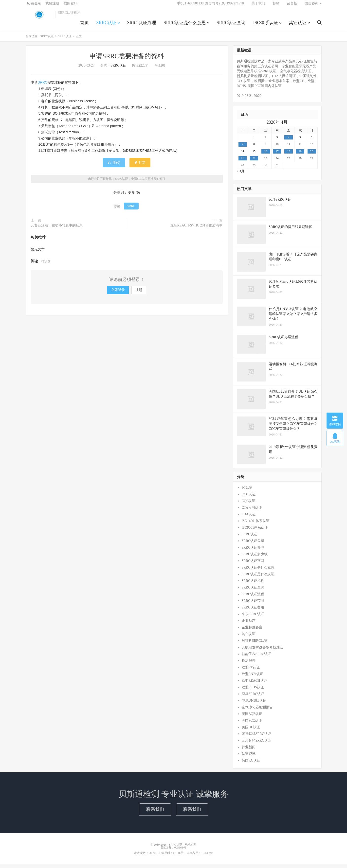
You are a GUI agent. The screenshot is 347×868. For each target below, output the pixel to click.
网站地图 (190, 848)
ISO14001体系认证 (256, 524)
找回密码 (71, 6)
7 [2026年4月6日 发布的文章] (242, 148)
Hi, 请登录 (33, 6)
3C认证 (247, 491)
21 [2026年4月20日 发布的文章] (242, 162)
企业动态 (249, 624)
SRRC (43, 86)
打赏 (140, 166)
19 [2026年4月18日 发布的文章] (300, 155)
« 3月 (241, 175)
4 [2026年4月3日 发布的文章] (289, 141)
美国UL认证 (251, 731)
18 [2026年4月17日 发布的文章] (289, 155)
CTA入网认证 (252, 511)
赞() (114, 166)
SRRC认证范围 (253, 604)
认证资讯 (249, 757)
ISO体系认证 (265, 26)
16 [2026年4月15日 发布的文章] (266, 155)
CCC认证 (249, 498)
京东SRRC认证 (253, 617)
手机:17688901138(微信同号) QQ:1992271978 (210, 6)
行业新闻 (249, 751)
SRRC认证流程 (253, 598)
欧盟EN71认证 (253, 677)
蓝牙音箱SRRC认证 (256, 744)
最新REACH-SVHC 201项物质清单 (197, 229)
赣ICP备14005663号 (173, 851)
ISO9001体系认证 (255, 531)
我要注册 (52, 6)
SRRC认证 (39, 17)
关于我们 (258, 6)
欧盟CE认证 (251, 671)
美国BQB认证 (252, 717)
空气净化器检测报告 (257, 711)
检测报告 (249, 664)
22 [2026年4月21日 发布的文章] (254, 162)
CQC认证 (249, 504)
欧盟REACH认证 (254, 684)
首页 (84, 26)
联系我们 (155, 813)
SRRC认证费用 (253, 611)
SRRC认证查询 (231, 26)
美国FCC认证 (252, 724)
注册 (139, 293)
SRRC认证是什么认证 (258, 578)
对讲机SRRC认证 (255, 644)
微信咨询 (311, 6)
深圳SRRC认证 (253, 697)
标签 (276, 6)
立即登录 (118, 293)
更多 (131, 196)
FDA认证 (249, 518)
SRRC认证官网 (253, 564)
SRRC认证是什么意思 (185, 26)
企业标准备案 (252, 631)
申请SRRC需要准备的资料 (127, 60)
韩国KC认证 (251, 764)
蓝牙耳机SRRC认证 (256, 737)
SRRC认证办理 (142, 26)
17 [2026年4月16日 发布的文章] (277, 155)
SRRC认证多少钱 (255, 558)
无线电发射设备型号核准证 (262, 651)
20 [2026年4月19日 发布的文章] (312, 155)
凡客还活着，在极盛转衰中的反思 (57, 229)
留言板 (292, 6)
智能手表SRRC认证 (256, 657)
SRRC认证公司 (253, 544)
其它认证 (298, 26)
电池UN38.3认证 (254, 704)
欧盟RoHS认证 (253, 691)
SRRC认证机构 (253, 584)
